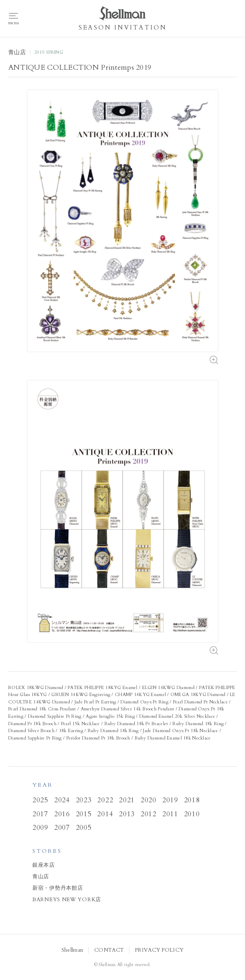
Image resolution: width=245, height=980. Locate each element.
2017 (40, 814)
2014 (105, 814)
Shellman (72, 950)
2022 (105, 800)
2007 (62, 828)
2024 (62, 800)
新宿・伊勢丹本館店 (58, 888)
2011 (170, 814)
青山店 (41, 877)
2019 (170, 800)
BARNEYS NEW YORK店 (67, 900)
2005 (84, 828)
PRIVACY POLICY (159, 950)
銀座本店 (44, 865)
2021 (127, 800)
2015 (84, 814)
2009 (40, 828)
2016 (62, 814)
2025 (40, 800)
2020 (149, 800)
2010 (192, 814)
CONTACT (109, 950)
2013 (127, 814)
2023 (84, 800)
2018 (192, 800)
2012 (149, 814)
